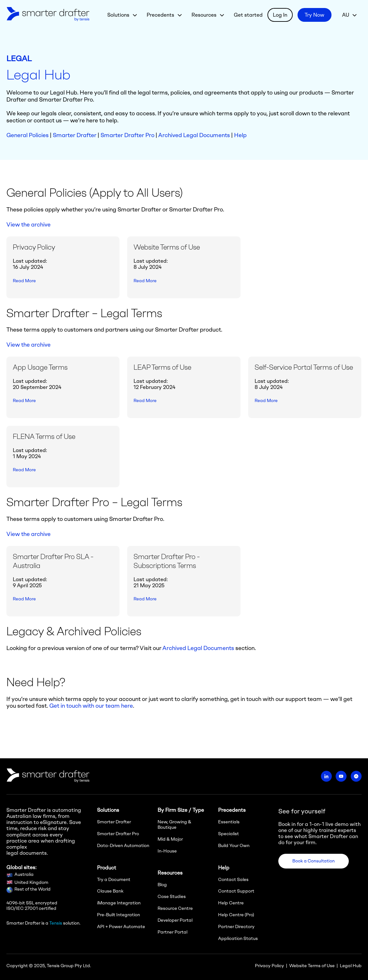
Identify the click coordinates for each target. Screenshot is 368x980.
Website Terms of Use (312, 966)
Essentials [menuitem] (229, 822)
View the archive (29, 225)
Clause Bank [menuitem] (110, 891)
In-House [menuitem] (167, 851)
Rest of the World (33, 889)
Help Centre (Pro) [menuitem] (236, 915)
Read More (24, 281)
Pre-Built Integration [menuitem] (119, 915)
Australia (24, 874)
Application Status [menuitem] (238, 939)
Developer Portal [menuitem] (175, 920)
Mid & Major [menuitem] (170, 839)
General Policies (28, 135)
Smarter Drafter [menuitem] (114, 822)
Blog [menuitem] (162, 885)
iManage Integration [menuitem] (119, 903)
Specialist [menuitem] (229, 834)
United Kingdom (31, 882)
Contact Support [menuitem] (236, 891)
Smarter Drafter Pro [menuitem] (118, 834)
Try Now (315, 15)
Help (240, 135)
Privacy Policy (270, 966)
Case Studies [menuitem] (172, 897)
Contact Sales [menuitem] (233, 880)
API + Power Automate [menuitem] (121, 927)
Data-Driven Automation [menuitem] (123, 846)
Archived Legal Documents (194, 135)
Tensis (56, 923)
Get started (248, 15)
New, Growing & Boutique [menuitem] (174, 825)
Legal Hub (351, 966)
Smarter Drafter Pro (127, 135)
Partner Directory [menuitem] (236, 927)
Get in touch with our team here (91, 706)
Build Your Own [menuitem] (234, 846)
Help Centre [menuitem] (231, 903)
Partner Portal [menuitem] (172, 932)
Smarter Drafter (75, 135)
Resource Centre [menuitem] (175, 908)
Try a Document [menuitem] (114, 880)
